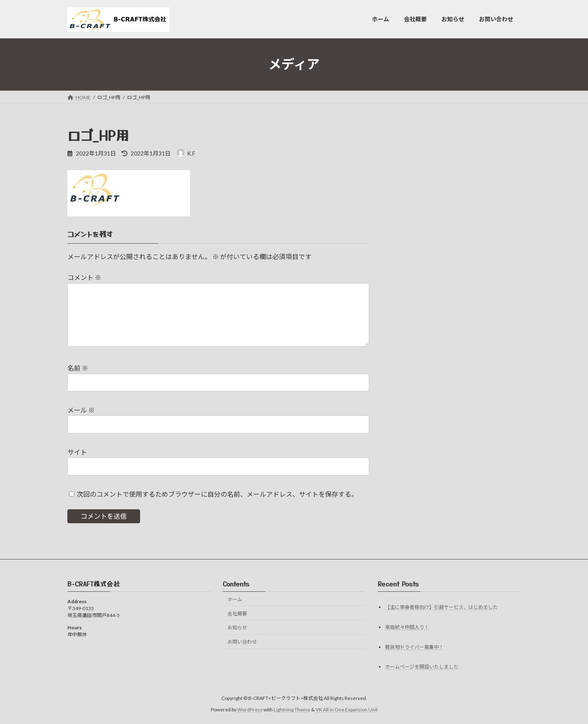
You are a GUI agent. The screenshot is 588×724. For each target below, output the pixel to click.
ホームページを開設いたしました (422, 667)
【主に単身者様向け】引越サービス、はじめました (441, 607)
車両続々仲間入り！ (407, 627)
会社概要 (237, 614)
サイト (77, 452)
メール (81, 410)
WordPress (250, 710)
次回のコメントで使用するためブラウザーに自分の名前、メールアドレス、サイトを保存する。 (217, 494)
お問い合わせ (242, 642)
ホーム (235, 599)
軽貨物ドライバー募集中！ (414, 647)
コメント (84, 278)
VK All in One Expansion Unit (347, 710)
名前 (78, 368)
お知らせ (237, 627)
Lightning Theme (292, 710)
